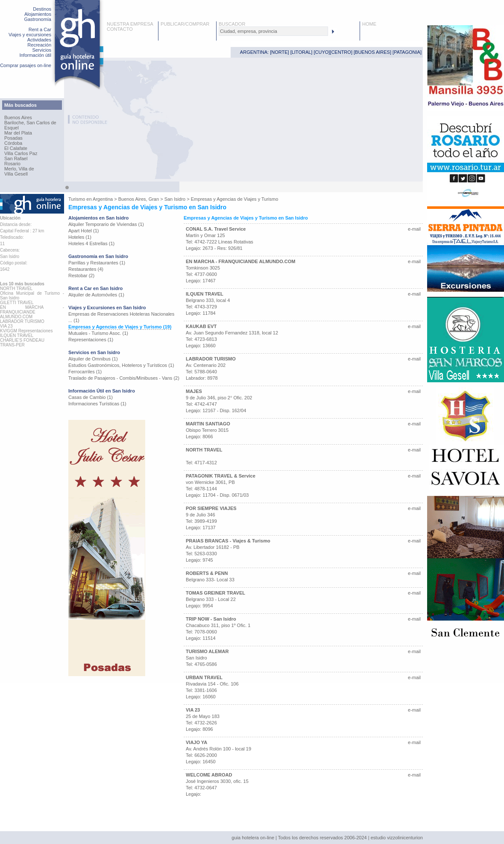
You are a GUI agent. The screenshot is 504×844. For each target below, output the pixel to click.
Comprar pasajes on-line (26, 65)
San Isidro (175, 199)
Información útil (35, 55)
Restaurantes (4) (86, 269)
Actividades (39, 40)
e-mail (414, 229)
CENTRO (341, 52)
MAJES (194, 391)
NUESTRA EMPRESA (130, 24)
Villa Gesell (16, 174)
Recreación (39, 45)
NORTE (279, 52)
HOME (369, 24)
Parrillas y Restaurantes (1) (97, 263)
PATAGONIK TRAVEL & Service (221, 476)
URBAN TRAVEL (204, 677)
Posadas (13, 138)
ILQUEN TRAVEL (205, 294)
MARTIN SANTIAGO (208, 424)
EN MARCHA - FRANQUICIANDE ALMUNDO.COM (240, 261)
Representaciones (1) (91, 340)
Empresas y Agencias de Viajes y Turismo (235, 199)
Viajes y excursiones (30, 35)
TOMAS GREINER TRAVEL (215, 593)
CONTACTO (120, 29)
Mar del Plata (18, 133)
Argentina (103, 199)
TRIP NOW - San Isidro (211, 619)
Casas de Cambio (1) (91, 397)
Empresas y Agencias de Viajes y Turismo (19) (120, 327)
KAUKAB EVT (201, 326)
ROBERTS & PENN (207, 573)
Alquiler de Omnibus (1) (93, 359)
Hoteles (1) (80, 237)
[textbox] (273, 31)
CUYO (322, 52)
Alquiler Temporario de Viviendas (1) (106, 224)
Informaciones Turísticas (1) (97, 404)
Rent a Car (40, 29)
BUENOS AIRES (372, 52)
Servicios (42, 50)
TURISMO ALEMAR (207, 651)
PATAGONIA (407, 52)
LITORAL (302, 52)
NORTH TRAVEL (204, 450)
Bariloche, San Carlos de (30, 123)
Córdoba (13, 143)
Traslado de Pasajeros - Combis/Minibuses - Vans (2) (124, 378)
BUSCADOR (232, 24)
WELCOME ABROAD (209, 775)
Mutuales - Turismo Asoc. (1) (98, 333)
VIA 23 (193, 710)
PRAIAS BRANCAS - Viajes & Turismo (228, 541)
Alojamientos (38, 14)
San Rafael (16, 158)
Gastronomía (38, 19)
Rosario (12, 164)
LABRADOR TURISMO (211, 359)
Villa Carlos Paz (21, 153)
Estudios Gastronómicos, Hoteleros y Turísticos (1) (121, 365)
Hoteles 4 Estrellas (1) (91, 243)
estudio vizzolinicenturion (397, 838)
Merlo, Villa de (19, 169)
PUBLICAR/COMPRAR (185, 24)
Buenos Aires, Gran (139, 199)
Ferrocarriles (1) (85, 372)
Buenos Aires (18, 117)
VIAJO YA (196, 742)
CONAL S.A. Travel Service (216, 229)
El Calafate (16, 148)
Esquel (12, 128)
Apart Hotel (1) (84, 231)
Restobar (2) (81, 275)
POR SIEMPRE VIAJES (211, 508)
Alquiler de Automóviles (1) (96, 295)
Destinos (42, 9)
